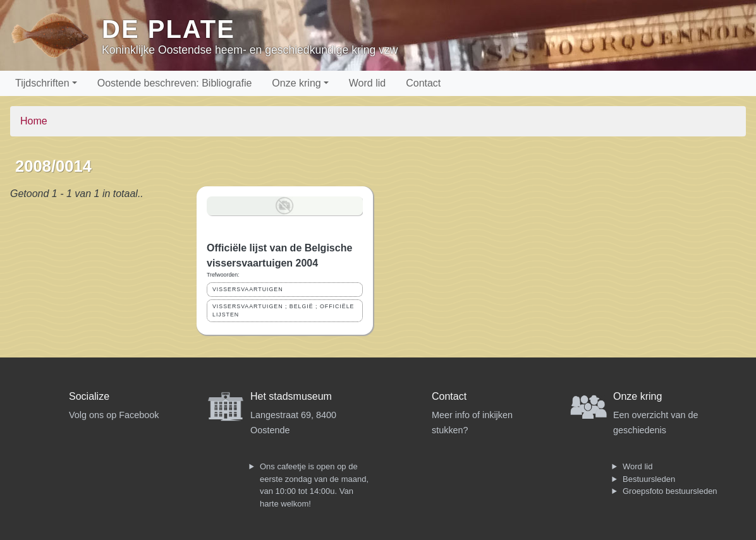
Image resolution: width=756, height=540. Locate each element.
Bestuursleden (649, 479)
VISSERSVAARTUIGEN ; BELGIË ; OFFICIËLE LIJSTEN (283, 310)
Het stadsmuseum (291, 396)
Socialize (89, 396)
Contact (423, 83)
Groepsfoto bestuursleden (670, 491)
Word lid (367, 83)
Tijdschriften (42, 83)
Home (34, 121)
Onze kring (296, 83)
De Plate (168, 29)
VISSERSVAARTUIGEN (248, 289)
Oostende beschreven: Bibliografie (175, 83)
